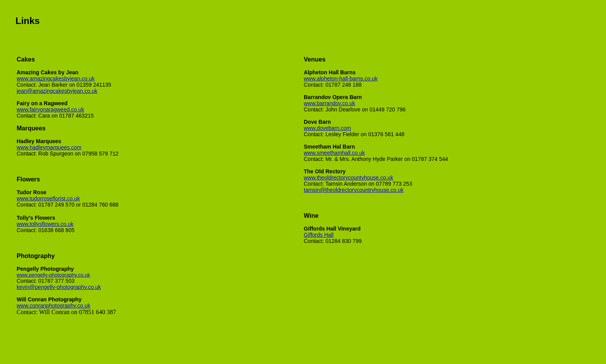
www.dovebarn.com (327, 128)
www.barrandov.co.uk (330, 103)
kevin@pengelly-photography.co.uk (59, 287)
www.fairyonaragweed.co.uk (50, 109)
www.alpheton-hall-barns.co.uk (341, 79)
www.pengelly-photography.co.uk (53, 275)
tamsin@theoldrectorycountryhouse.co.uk (354, 190)
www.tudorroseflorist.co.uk (48, 198)
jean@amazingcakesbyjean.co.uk (57, 91)
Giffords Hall (319, 235)
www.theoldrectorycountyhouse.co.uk (348, 178)
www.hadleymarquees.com (49, 147)
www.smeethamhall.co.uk (334, 153)
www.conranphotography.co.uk (53, 306)
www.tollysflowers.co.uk (45, 224)
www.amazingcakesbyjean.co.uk (56, 79)
